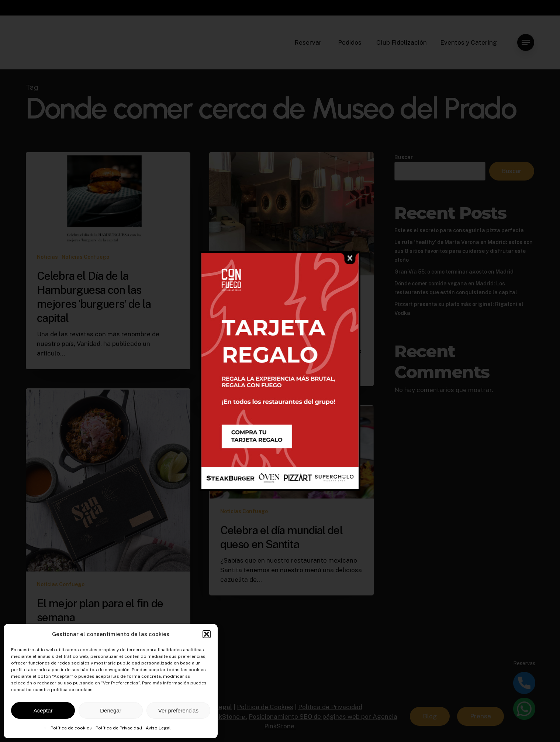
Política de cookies (71, 728)
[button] (207, 634)
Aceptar (43, 710)
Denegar (111, 710)
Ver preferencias (178, 710)
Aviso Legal (158, 728)
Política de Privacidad (119, 728)
